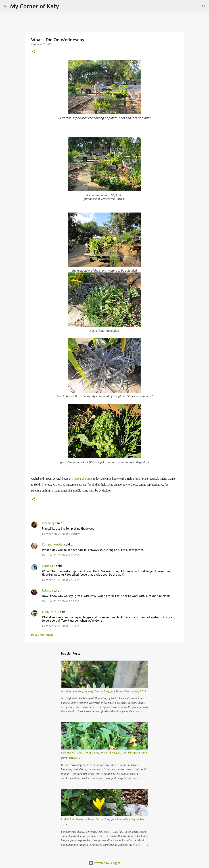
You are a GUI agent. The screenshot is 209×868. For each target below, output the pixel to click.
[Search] (64, 6)
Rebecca (47, 590)
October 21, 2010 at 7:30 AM (61, 555)
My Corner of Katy (35, 6)
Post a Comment (42, 635)
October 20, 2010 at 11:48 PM (61, 534)
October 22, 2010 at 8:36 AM (61, 626)
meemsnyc (49, 523)
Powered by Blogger (104, 863)
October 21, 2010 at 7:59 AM (61, 580)
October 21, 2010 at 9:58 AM (61, 601)
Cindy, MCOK (51, 612)
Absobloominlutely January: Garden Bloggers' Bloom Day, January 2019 (104, 691)
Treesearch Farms (82, 479)
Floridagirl (49, 566)
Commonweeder (53, 544)
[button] (33, 52)
